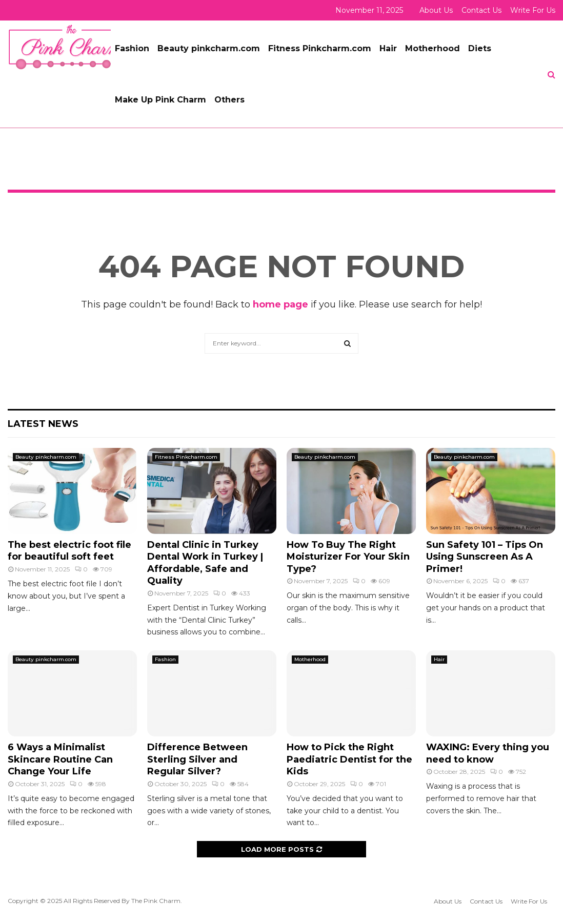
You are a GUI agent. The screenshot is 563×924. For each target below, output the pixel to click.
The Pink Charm (156, 901)
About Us (436, 10)
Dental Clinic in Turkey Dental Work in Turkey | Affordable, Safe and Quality (205, 563)
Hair (388, 48)
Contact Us (481, 10)
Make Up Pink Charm (160, 100)
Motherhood (433, 48)
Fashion (132, 48)
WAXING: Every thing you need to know (488, 753)
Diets (480, 48)
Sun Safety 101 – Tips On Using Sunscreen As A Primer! (485, 557)
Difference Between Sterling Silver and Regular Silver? (197, 759)
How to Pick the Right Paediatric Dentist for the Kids (349, 759)
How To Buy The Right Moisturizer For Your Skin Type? (348, 557)
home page (280, 304)
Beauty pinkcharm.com (209, 48)
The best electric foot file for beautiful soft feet (69, 551)
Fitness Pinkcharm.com (320, 48)
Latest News (43, 424)
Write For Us (533, 10)
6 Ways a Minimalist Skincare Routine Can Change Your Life (60, 759)
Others (229, 100)
